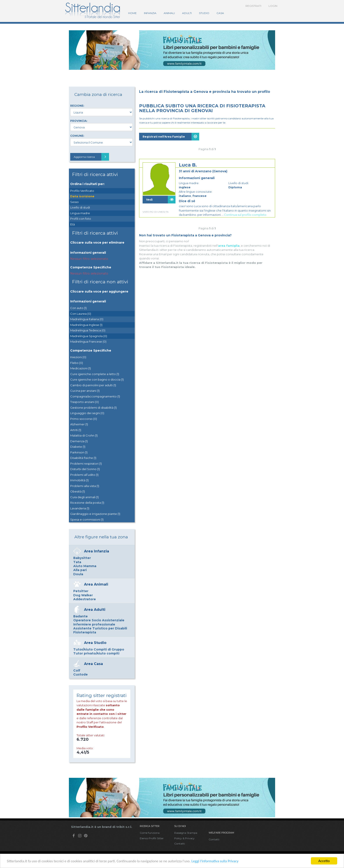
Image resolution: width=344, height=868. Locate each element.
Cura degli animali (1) (84, 497)
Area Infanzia (97, 551)
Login (273, 6)
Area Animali (96, 584)
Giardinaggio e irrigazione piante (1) (95, 514)
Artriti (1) (76, 430)
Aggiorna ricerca (91, 157)
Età (73, 224)
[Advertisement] (207, 264)
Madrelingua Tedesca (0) (88, 330)
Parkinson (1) (79, 452)
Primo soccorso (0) (84, 419)
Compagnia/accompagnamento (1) (95, 396)
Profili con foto (81, 219)
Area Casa (93, 664)
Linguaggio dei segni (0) (87, 413)
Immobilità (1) (79, 480)
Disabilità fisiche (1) (83, 458)
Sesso (74, 202)
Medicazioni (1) (81, 368)
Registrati (253, 6)
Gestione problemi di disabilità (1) (93, 408)
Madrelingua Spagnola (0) (89, 336)
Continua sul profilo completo (245, 215)
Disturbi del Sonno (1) (85, 469)
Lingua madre (80, 213)
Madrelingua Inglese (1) (86, 325)
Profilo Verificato (82, 191)
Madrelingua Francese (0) (88, 341)
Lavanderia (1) (80, 508)
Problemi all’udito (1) (84, 475)
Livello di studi (80, 207)
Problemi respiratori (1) (86, 464)
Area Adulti (95, 610)
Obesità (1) (78, 491)
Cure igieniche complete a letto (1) (95, 374)
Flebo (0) (77, 363)
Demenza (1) (79, 441)
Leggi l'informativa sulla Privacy (215, 861)
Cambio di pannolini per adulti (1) (93, 385)
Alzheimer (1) (79, 424)
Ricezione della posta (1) (87, 503)
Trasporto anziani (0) (84, 402)
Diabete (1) (78, 447)
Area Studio (95, 643)
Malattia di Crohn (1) (84, 435)
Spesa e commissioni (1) (87, 519)
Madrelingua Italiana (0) (87, 319)
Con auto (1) (78, 308)
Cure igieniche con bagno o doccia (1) (97, 379)
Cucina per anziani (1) (85, 391)
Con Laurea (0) (81, 314)
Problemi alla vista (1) (85, 486)
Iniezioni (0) (78, 357)
